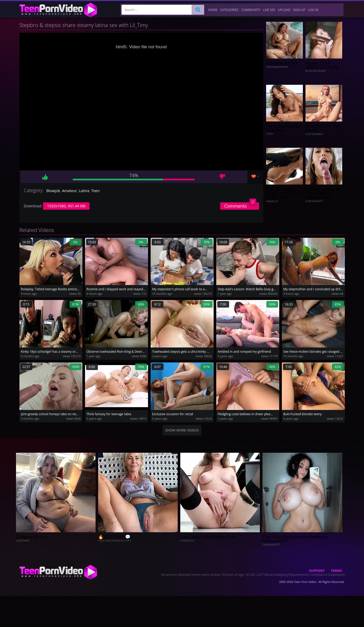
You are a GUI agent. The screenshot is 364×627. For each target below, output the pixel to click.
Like (45, 177)
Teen (96, 191)
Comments (240, 206)
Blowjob (53, 191)
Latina (84, 191)
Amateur (69, 191)
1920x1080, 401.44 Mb (66, 206)
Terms (337, 571)
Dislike (222, 177)
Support (317, 571)
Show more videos (182, 430)
